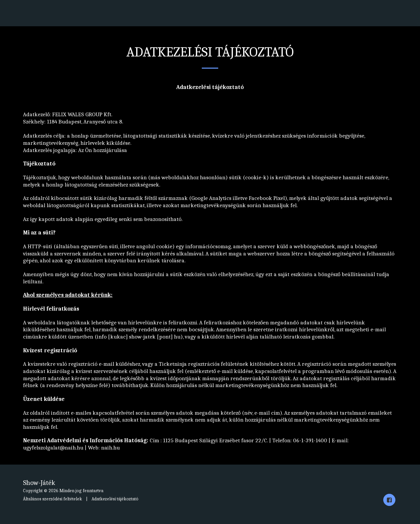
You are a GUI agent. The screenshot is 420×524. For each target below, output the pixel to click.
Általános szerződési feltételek (52, 499)
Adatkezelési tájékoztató (115, 499)
